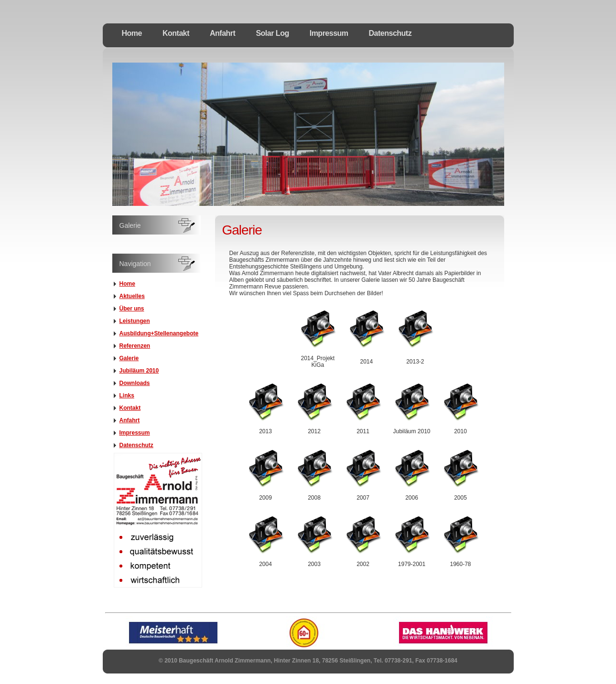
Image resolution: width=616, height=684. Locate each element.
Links (127, 395)
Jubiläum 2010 (139, 371)
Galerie (129, 358)
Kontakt (176, 33)
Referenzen (135, 346)
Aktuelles (132, 296)
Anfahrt (222, 33)
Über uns (132, 309)
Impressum (329, 33)
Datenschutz (390, 33)
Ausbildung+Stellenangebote (159, 333)
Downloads (135, 383)
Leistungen (135, 321)
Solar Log (272, 33)
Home (132, 33)
